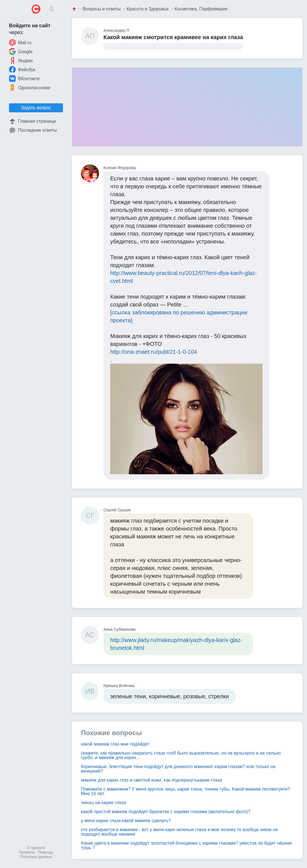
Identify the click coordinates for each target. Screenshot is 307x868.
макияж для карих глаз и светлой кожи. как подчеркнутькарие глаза (152, 780)
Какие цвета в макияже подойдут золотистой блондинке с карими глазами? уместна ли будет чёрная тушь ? (186, 845)
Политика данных (36, 857)
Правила (27, 852)
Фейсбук (22, 70)
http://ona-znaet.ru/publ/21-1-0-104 (154, 352)
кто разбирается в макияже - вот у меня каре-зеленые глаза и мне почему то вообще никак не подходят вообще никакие (179, 832)
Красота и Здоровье (148, 9)
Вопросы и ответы (102, 9)
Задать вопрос (36, 108)
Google (21, 52)
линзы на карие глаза (103, 803)
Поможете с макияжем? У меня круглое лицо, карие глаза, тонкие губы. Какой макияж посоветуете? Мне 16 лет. (186, 791)
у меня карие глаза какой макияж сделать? (126, 821)
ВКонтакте (24, 79)
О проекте (36, 848)
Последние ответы (33, 130)
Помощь (46, 852)
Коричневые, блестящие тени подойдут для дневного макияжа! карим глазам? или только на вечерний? (178, 769)
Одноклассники (30, 88)
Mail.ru (20, 42)
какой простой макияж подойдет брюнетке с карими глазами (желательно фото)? (166, 812)
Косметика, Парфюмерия (201, 9)
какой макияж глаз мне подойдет (115, 744)
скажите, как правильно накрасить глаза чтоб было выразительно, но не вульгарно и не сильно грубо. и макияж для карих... (181, 755)
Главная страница (32, 121)
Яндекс (21, 61)
